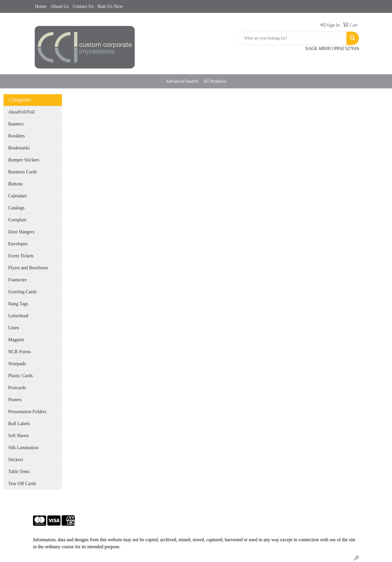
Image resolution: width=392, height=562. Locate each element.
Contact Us (83, 6)
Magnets (16, 340)
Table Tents (19, 472)
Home (41, 6)
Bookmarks (19, 148)
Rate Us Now (110, 6)
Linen (14, 328)
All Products (215, 81)
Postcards (17, 388)
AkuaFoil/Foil (21, 112)
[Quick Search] (292, 38)
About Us (60, 6)
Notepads (17, 364)
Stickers (16, 460)
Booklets (17, 136)
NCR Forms (20, 352)
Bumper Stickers (24, 160)
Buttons (15, 184)
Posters (15, 400)
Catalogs (16, 208)
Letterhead (18, 316)
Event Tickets (21, 256)
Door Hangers (21, 232)
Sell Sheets (19, 436)
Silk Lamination (23, 448)
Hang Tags (18, 304)
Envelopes (18, 244)
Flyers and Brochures (28, 268)
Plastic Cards (20, 376)
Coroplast (17, 220)
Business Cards (22, 172)
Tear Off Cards (22, 483)
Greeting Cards (22, 292)
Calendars (18, 196)
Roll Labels (19, 424)
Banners (16, 124)
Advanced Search (182, 81)
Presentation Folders (27, 412)
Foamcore (18, 280)
